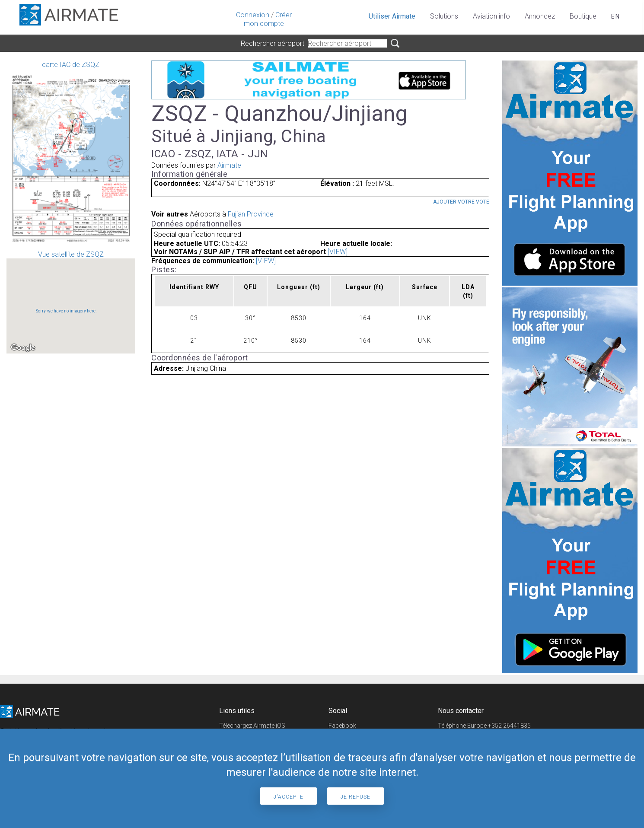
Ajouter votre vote (461, 202)
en (616, 16)
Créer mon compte (268, 19)
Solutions (444, 16)
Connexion (253, 15)
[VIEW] (338, 252)
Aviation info (491, 16)
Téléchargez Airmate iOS (252, 726)
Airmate (229, 165)
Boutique (583, 16)
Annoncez (540, 16)
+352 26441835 (509, 726)
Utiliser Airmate (392, 16)
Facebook (342, 726)
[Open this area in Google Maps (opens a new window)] (23, 348)
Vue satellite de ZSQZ (71, 302)
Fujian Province (251, 214)
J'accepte (289, 797)
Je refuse (355, 797)
